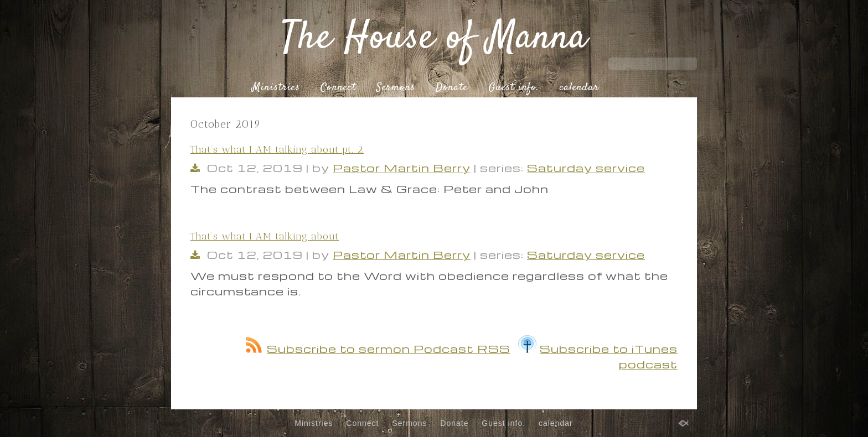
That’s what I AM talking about (265, 236)
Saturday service (586, 168)
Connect (338, 88)
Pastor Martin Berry (402, 168)
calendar (579, 88)
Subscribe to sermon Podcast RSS (378, 348)
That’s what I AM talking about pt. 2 (277, 149)
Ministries (276, 88)
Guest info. (514, 88)
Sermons (396, 88)
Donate (452, 88)
